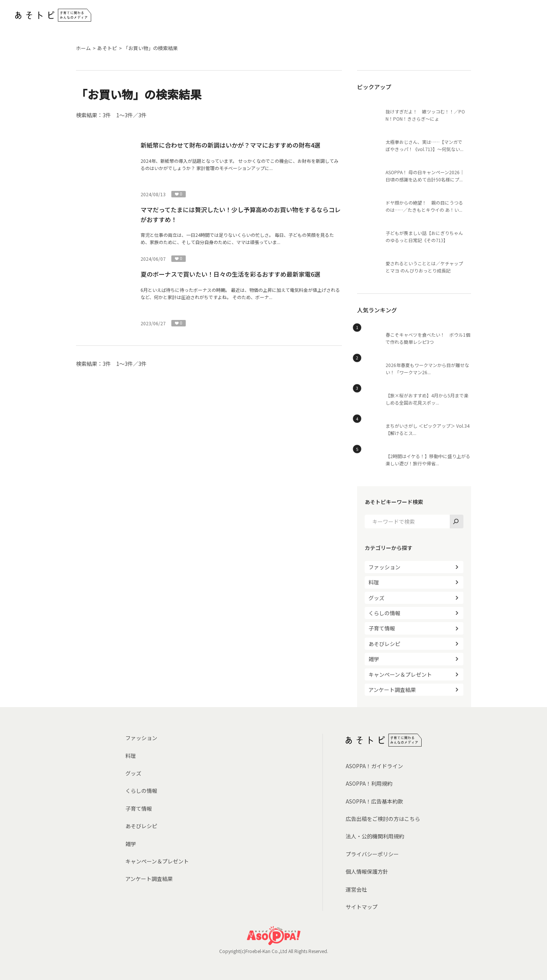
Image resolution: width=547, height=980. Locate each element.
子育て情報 (382, 628)
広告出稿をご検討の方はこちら (383, 819)
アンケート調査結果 (392, 690)
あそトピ (107, 48)
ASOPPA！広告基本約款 (374, 801)
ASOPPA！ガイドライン (374, 766)
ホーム (83, 48)
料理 (374, 582)
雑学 (374, 659)
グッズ (376, 598)
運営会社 (356, 889)
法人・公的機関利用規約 (375, 836)
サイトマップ (362, 907)
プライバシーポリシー (372, 854)
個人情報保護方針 (367, 871)
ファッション (384, 567)
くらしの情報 (384, 613)
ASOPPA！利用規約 (369, 783)
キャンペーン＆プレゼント (400, 674)
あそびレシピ (384, 644)
